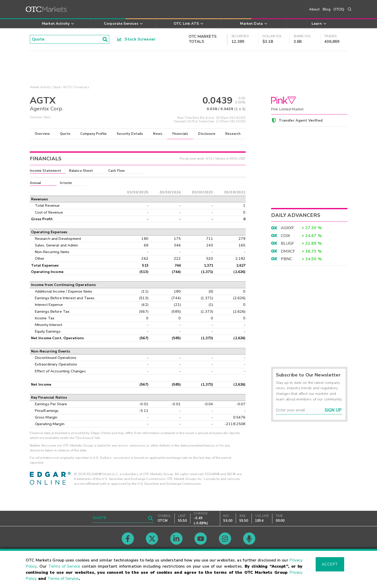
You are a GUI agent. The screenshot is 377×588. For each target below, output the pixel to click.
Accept (330, 564)
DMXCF (288, 251)
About (314, 9)
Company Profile (93, 134)
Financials (180, 134)
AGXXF (288, 228)
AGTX (67, 87)
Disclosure (207, 134)
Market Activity (40, 87)
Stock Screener (137, 39)
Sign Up (333, 410)
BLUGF (288, 243)
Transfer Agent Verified (301, 120)
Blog (327, 9)
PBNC (287, 259)
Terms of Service (64, 566)
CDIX (285, 236)
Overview (42, 134)
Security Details (130, 134)
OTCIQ (339, 9)
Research (233, 134)
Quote (65, 134)
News (158, 134)
